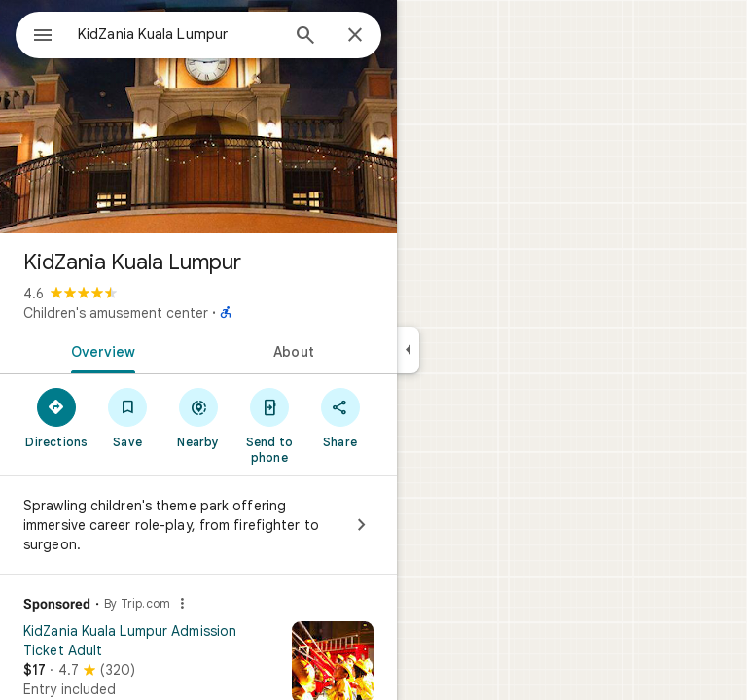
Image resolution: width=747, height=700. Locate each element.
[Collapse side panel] (408, 350)
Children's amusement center (116, 313)
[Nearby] (199, 417)
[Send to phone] (269, 425)
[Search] (305, 37)
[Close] (355, 36)
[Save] (128, 417)
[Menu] (43, 37)
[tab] (99, 350)
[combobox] (178, 34)
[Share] (340, 417)
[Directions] (57, 417)
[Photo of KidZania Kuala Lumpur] (198, 117)
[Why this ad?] (182, 604)
